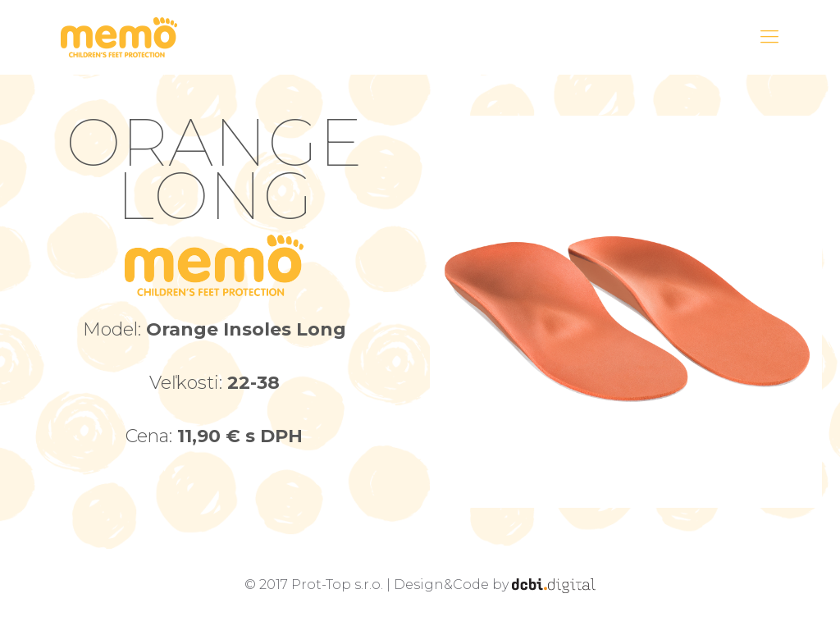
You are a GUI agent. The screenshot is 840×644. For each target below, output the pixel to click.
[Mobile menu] (769, 37)
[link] (626, 312)
